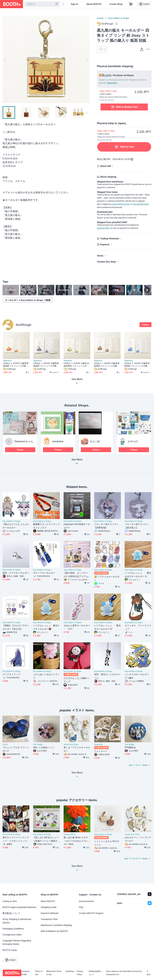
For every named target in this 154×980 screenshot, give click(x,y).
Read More (112, 83)
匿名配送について (11, 913)
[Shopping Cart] (131, 4)
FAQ (81, 907)
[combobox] (42, 4)
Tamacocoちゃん (24, 441)
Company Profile (25, 973)
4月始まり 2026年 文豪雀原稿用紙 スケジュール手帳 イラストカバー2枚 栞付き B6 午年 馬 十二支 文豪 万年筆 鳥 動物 (107, 365)
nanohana (58, 441)
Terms (100, 256)
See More (77, 462)
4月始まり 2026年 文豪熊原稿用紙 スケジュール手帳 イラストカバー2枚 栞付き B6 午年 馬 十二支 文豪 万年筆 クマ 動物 (137, 365)
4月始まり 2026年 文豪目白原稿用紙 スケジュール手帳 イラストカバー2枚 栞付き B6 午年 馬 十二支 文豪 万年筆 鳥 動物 (77, 365)
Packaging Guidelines (13, 929)
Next (87, 60)
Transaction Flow (49, 919)
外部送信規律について (95, 973)
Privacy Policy (80, 973)
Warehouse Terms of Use (54, 973)
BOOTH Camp (10, 950)
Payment (105, 245)
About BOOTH (94, 4)
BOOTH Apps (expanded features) (19, 907)
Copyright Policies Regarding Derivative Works (17, 942)
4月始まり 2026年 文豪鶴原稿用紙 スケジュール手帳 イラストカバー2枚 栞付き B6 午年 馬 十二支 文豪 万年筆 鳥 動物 (46, 365)
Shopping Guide (49, 907)
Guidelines (70, 971)
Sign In (75, 4)
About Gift (105, 166)
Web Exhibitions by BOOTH (54, 931)
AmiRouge (24, 325)
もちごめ (95, 441)
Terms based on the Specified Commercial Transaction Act (124, 973)
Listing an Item (10, 901)
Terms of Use (38, 973)
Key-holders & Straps (119, 18)
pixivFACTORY (103, 228)
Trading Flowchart (110, 239)
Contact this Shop (106, 262)
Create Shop (116, 4)
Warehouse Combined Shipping (56, 925)
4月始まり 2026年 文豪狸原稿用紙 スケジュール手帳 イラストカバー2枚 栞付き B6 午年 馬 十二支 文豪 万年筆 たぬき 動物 (16, 365)
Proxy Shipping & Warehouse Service (17, 921)
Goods (100, 18)
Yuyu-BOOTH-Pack (141, 204)
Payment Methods (50, 913)
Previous (5, 60)
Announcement (86, 901)
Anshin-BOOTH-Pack (121, 204)
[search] (56, 4)
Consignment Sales (12, 935)
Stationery (7, 361)
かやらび (133, 441)
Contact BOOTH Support (91, 913)
